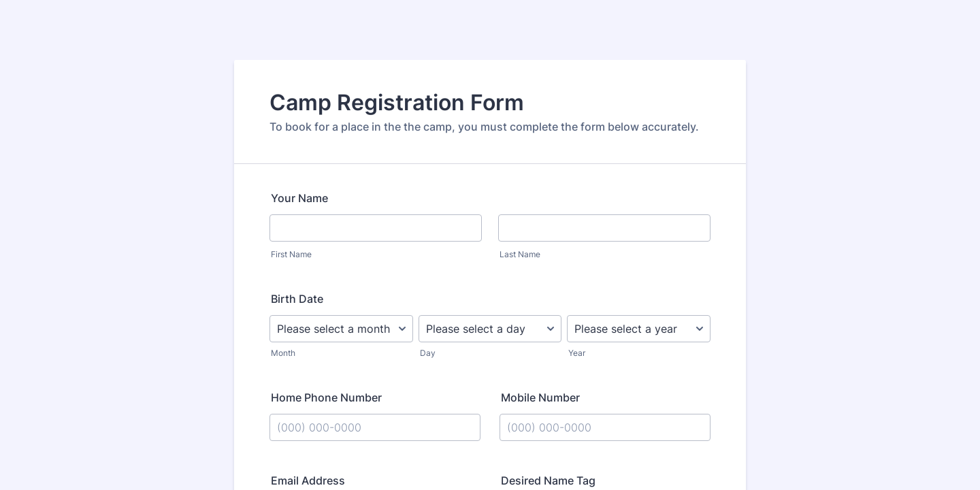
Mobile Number (540, 397)
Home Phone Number (326, 397)
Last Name (520, 254)
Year (577, 353)
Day (428, 353)
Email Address (308, 480)
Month (283, 353)
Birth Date (297, 299)
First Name (291, 254)
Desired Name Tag (548, 480)
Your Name (299, 198)
